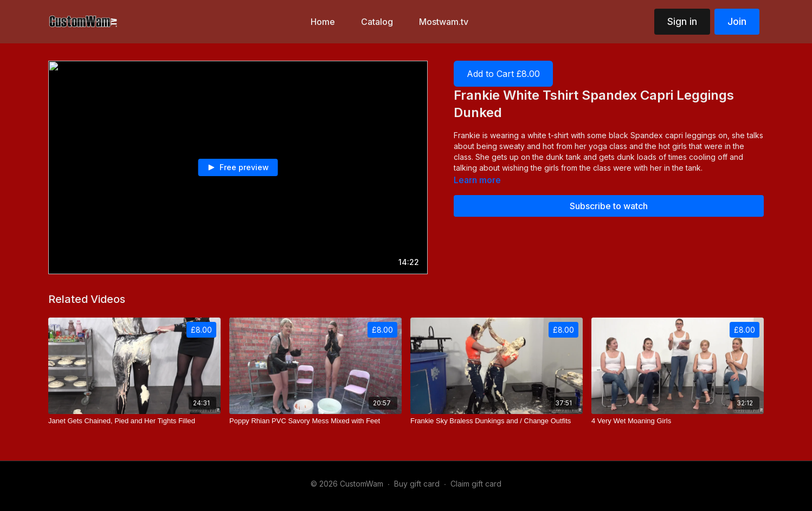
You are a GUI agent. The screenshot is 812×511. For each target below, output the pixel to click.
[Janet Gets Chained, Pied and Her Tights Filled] (134, 421)
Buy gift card (417, 484)
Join (737, 21)
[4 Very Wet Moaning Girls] (678, 421)
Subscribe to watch (609, 206)
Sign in (682, 21)
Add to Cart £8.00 (503, 74)
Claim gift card (476, 484)
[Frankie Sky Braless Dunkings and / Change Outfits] (497, 421)
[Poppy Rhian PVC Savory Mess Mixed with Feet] (315, 421)
